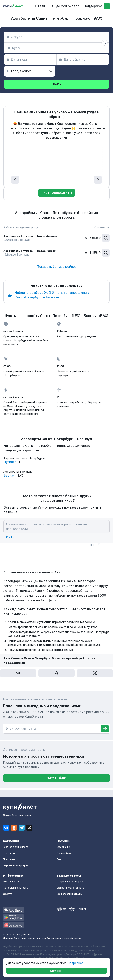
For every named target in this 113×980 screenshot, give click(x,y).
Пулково (10, 462)
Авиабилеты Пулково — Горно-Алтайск (31, 236)
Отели (40, 6)
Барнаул (10, 476)
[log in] (107, 6)
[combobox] (56, 37)
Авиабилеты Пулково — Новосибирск (30, 251)
